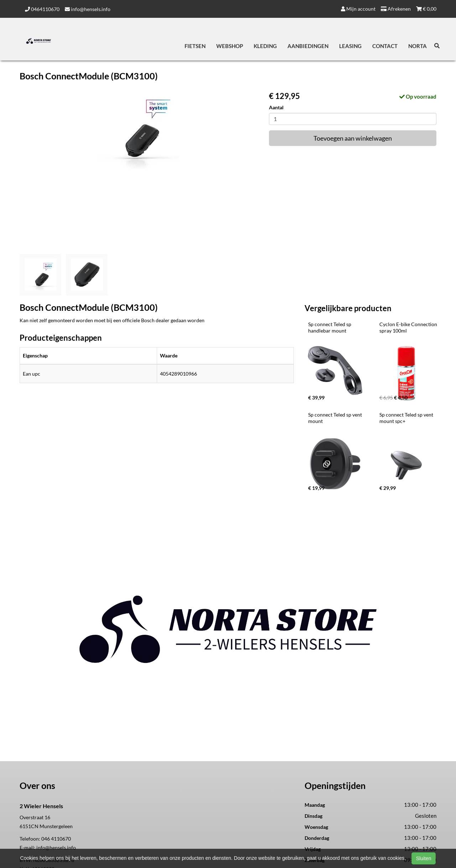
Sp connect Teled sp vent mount (336, 418)
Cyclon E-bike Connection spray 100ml (409, 327)
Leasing (350, 46)
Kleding (265, 46)
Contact (385, 46)
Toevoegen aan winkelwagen (353, 138)
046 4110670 (56, 839)
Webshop (230, 46)
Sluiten (424, 858)
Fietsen (195, 46)
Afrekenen (396, 9)
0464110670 (42, 9)
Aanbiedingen (308, 46)
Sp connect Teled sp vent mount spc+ (407, 418)
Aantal (276, 107)
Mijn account (358, 9)
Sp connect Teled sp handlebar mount (330, 327)
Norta (418, 46)
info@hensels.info (88, 9)
